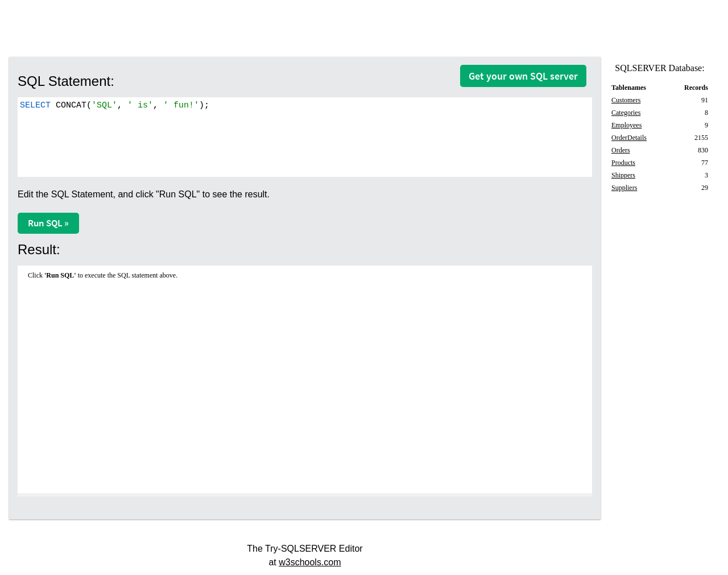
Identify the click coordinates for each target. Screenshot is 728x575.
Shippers (623, 175)
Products (623, 163)
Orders (621, 150)
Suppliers (624, 188)
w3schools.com (310, 562)
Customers (626, 100)
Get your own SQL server (523, 76)
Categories (626, 113)
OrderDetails (629, 138)
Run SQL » (48, 223)
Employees (626, 125)
